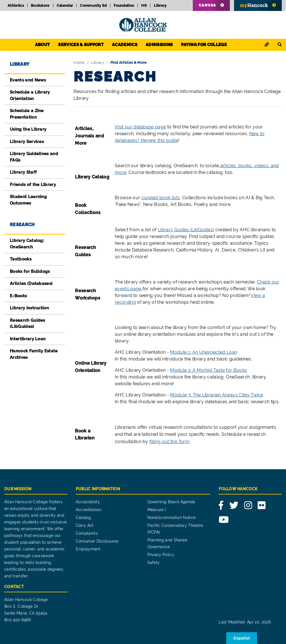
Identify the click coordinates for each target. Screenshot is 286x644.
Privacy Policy (161, 555)
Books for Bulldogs (30, 271)
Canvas (207, 5)
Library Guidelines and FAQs (34, 157)
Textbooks (21, 259)
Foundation (124, 5)
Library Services (27, 142)
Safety (154, 563)
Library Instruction (29, 308)
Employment (88, 549)
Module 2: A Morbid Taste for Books (209, 370)
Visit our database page (140, 127)
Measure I (157, 510)
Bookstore (40, 5)
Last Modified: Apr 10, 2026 (245, 622)
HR (144, 5)
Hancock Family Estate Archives (34, 354)
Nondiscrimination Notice (172, 518)
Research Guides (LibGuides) (28, 324)
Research (22, 225)
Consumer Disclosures (97, 541)
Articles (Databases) (31, 284)
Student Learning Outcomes (28, 200)
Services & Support (81, 45)
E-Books (18, 296)
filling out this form (169, 442)
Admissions (159, 45)
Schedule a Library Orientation (30, 95)
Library (160, 5)
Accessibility (88, 502)
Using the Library (28, 129)
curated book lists (161, 198)
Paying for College (204, 45)
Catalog (83, 518)
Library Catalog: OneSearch (27, 244)
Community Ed (93, 5)
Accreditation (89, 510)
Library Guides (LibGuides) (186, 230)
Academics (125, 45)
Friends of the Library (33, 185)
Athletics (16, 5)
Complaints (87, 533)
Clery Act (85, 525)
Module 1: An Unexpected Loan (204, 352)
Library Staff (23, 172)
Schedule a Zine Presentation (27, 114)
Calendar (65, 5)
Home (79, 63)
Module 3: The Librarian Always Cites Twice (217, 395)
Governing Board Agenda (171, 502)
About (43, 45)
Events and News (28, 80)
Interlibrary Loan (28, 339)
